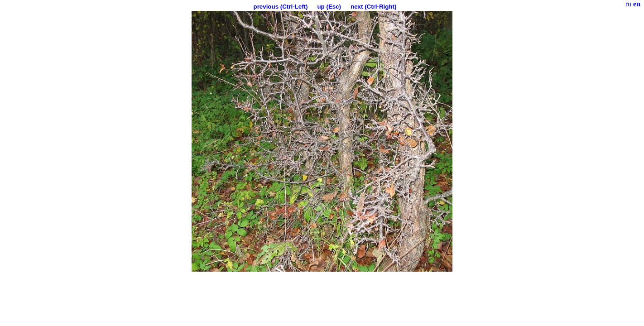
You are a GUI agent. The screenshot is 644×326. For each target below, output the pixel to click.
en (637, 4)
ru (628, 4)
